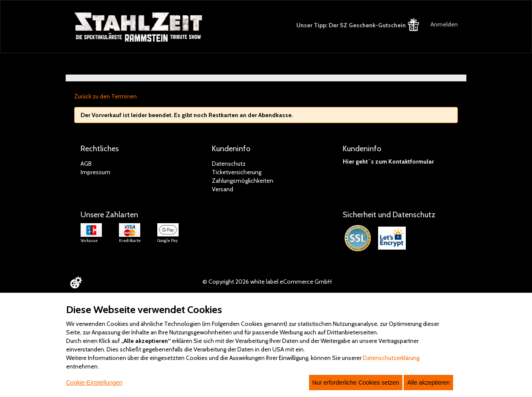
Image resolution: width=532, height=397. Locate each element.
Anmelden (444, 24)
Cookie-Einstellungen (94, 383)
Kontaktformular (411, 161)
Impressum (95, 172)
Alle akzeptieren (428, 383)
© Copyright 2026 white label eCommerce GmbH (267, 282)
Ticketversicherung (237, 172)
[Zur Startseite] (139, 27)
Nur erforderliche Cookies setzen (356, 383)
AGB (86, 164)
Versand (223, 189)
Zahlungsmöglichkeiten (243, 181)
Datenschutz (229, 164)
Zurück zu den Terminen (106, 96)
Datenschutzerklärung (391, 358)
